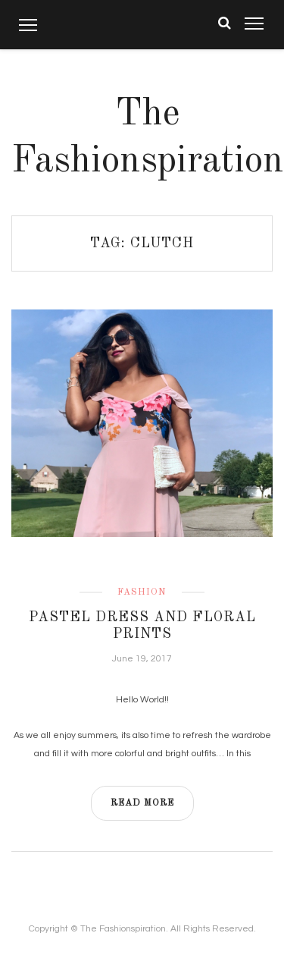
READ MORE (142, 803)
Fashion (142, 592)
